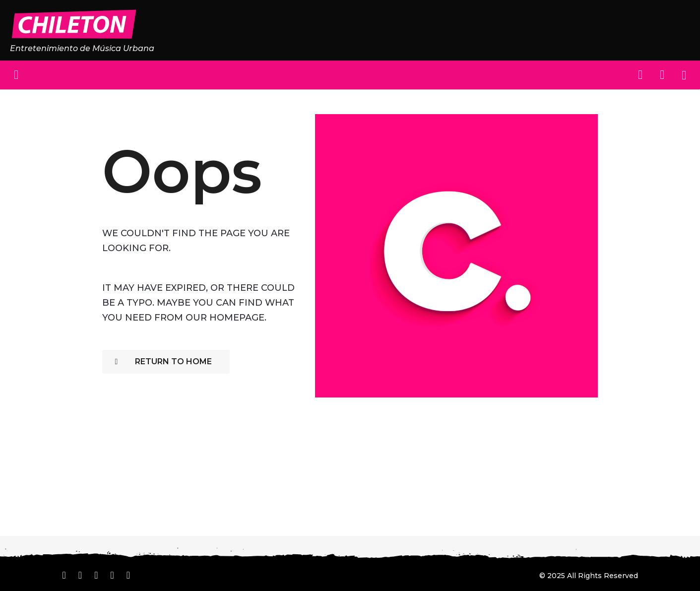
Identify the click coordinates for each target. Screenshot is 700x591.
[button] (16, 75)
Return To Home (163, 361)
